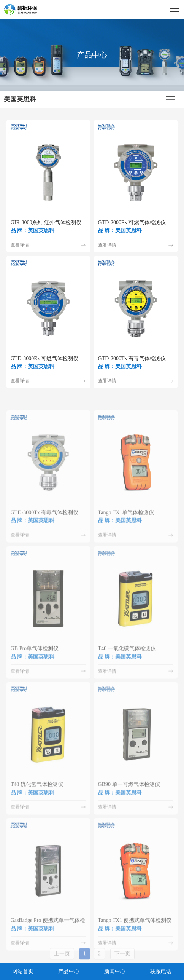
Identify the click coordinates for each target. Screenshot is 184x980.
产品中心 (69, 971)
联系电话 (161, 971)
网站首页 (23, 971)
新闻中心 (115, 971)
